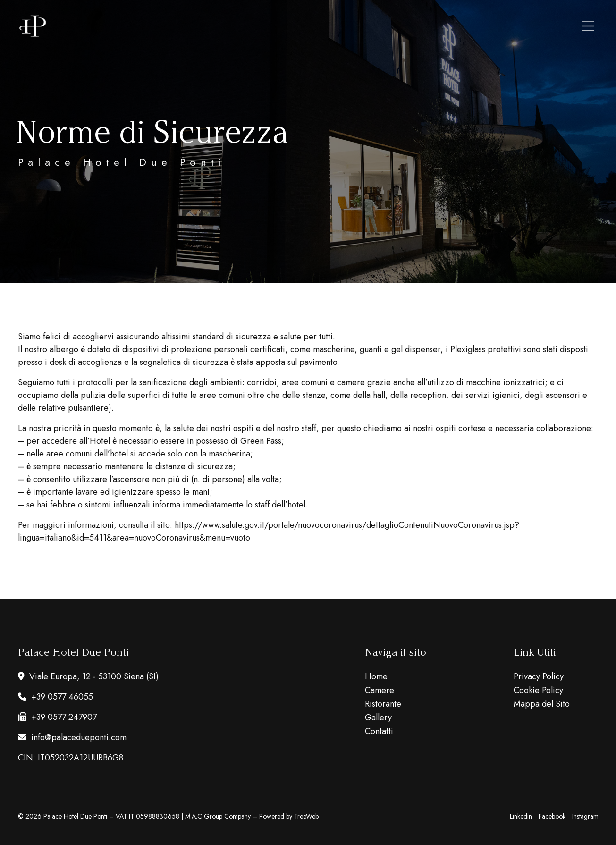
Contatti (379, 731)
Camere (380, 690)
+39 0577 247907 (57, 717)
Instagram (585, 816)
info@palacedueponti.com (72, 737)
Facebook (552, 816)
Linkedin (521, 816)
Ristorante (383, 704)
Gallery (378, 718)
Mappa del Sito (542, 704)
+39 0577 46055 (55, 697)
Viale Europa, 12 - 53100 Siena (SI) (88, 676)
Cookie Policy (538, 690)
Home (376, 676)
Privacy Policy (539, 676)
